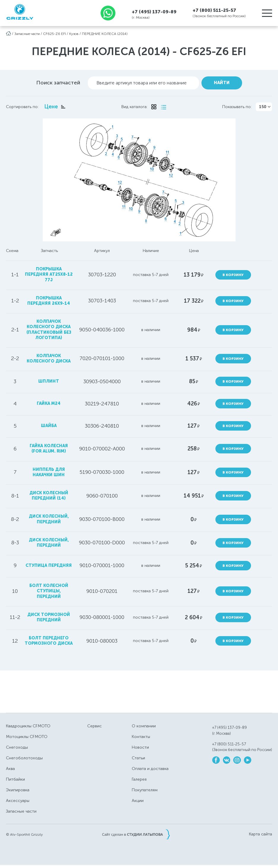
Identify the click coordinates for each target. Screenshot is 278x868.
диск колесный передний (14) (49, 495)
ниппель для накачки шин (49, 472)
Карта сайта (260, 834)
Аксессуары (18, 801)
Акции (138, 801)
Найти (222, 82)
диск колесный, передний (49, 519)
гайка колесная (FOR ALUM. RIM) (49, 448)
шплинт (49, 381)
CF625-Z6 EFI (54, 34)
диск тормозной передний (49, 617)
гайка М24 (49, 403)
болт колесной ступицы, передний (49, 591)
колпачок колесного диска (49, 358)
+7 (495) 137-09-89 (154, 12)
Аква (10, 769)
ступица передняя (49, 565)
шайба (49, 425)
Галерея (139, 779)
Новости (140, 747)
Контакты (141, 737)
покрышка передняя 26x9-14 (49, 300)
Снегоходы (17, 747)
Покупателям (145, 790)
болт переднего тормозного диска (49, 640)
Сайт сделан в (136, 834)
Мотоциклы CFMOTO (27, 737)
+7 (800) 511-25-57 (214, 10)
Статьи (138, 758)
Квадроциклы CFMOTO (28, 726)
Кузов (74, 34)
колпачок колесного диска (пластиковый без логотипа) (49, 329)
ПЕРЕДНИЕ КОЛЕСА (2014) (105, 34)
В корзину (233, 275)
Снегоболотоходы (24, 758)
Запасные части (27, 34)
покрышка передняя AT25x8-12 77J (49, 274)
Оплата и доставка (150, 769)
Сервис (94, 726)
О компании (144, 726)
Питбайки (15, 779)
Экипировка (18, 790)
